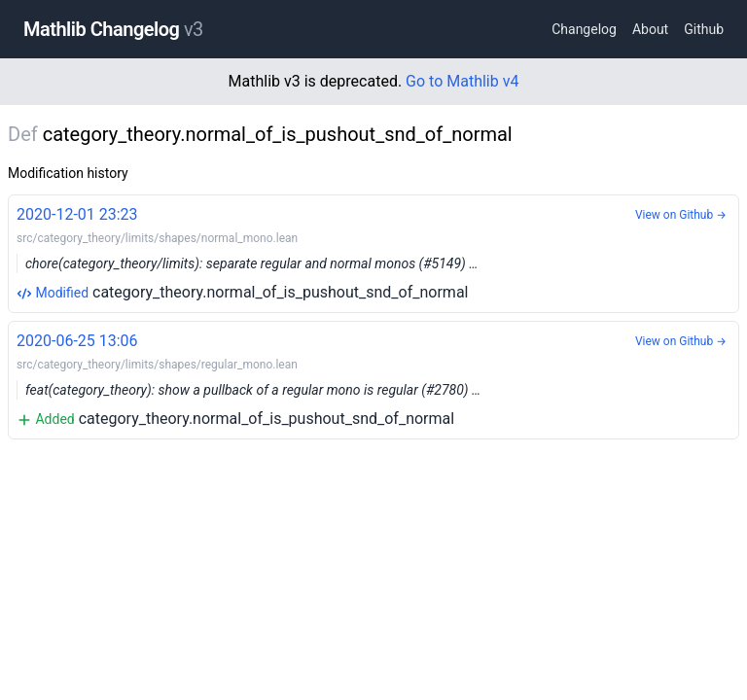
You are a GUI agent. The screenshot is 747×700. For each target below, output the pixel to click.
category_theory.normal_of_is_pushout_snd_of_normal (373, 252)
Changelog (584, 29)
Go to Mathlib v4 (462, 81)
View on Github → (681, 215)
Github (704, 29)
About (650, 29)
